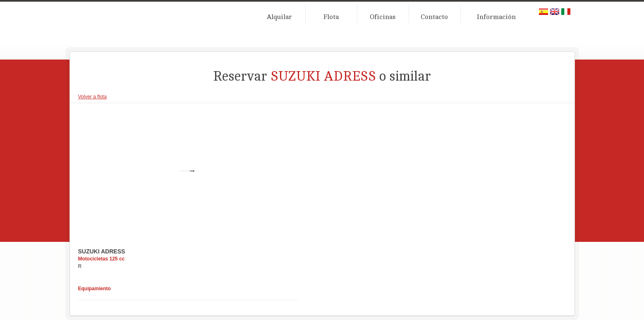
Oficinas (383, 17)
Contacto (434, 17)
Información (496, 17)
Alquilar (279, 17)
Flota (331, 17)
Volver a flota (92, 97)
